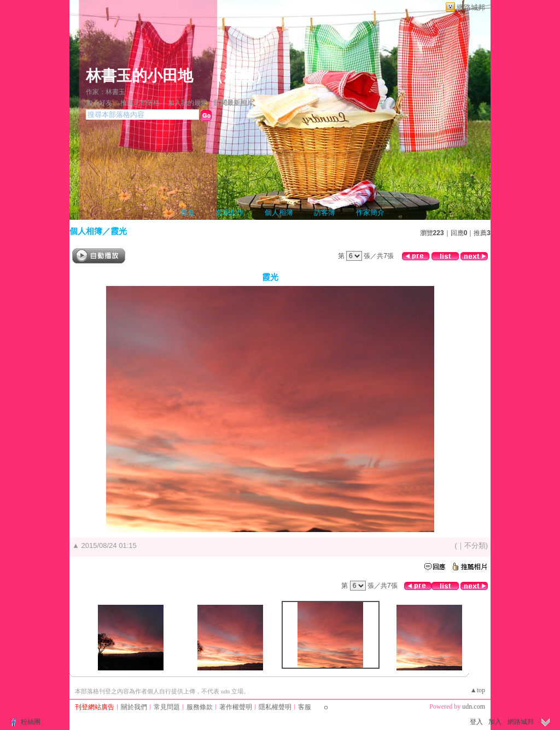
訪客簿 (325, 212)
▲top (478, 690)
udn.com (474, 706)
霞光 (119, 231)
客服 (305, 707)
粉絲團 (31, 722)
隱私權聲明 (275, 707)
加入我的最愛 (188, 103)
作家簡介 (370, 212)
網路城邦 (471, 7)
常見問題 (167, 707)
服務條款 (200, 707)
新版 (239, 76)
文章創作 (230, 212)
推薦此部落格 (140, 103)
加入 (495, 722)
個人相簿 (279, 212)
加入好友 (99, 103)
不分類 (475, 545)
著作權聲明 (236, 707)
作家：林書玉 (106, 92)
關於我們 (134, 707)
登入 (476, 722)
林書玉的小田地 (139, 76)
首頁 (188, 212)
